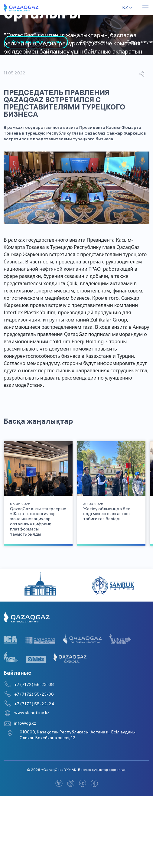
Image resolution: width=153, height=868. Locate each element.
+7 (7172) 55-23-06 (34, 677)
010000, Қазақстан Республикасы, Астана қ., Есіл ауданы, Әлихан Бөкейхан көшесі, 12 (78, 717)
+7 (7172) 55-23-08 (34, 667)
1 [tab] (5, 53)
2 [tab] (17, 53)
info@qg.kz (25, 706)
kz (125, 8)
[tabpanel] (32, 42)
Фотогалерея (90, 42)
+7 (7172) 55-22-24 (34, 686)
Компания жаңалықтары (32, 42)
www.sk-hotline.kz (32, 695)
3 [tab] (29, 53)
